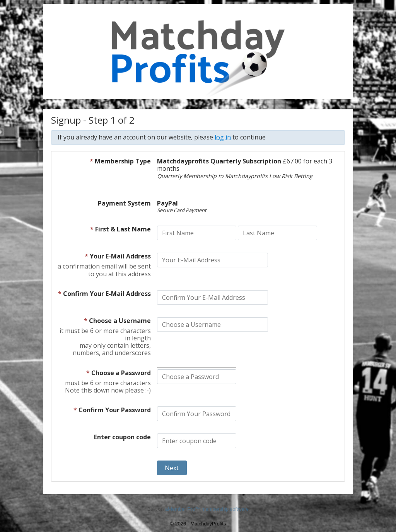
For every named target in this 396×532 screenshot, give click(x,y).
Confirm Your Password (112, 410)
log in (223, 137)
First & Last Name (120, 229)
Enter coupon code (122, 437)
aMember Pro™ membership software (207, 509)
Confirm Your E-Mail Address (104, 294)
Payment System (124, 204)
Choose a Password (119, 373)
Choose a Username (117, 321)
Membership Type (120, 161)
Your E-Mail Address (118, 257)
